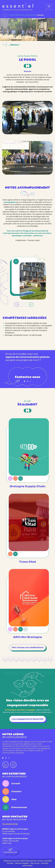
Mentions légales (22, 863)
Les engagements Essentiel (28, 719)
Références (20, 15)
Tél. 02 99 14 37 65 (10, 824)
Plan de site (35, 863)
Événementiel (31, 15)
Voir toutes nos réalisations (27, 647)
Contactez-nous (28, 378)
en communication (15, 775)
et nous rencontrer (15, 818)
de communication (15, 736)
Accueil (11, 15)
